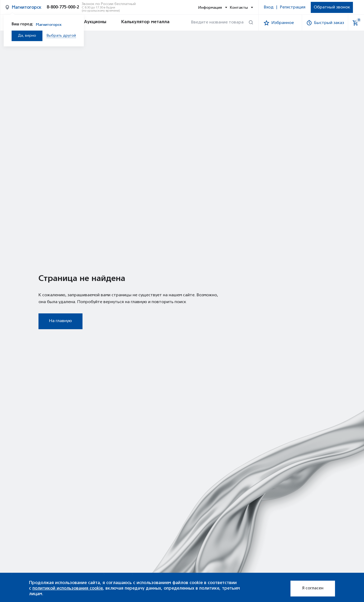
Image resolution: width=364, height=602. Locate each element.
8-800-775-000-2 (63, 7)
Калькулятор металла (140, 23)
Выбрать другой (61, 36)
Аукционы (90, 23)
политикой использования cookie (68, 588)
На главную (60, 321)
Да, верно (27, 36)
